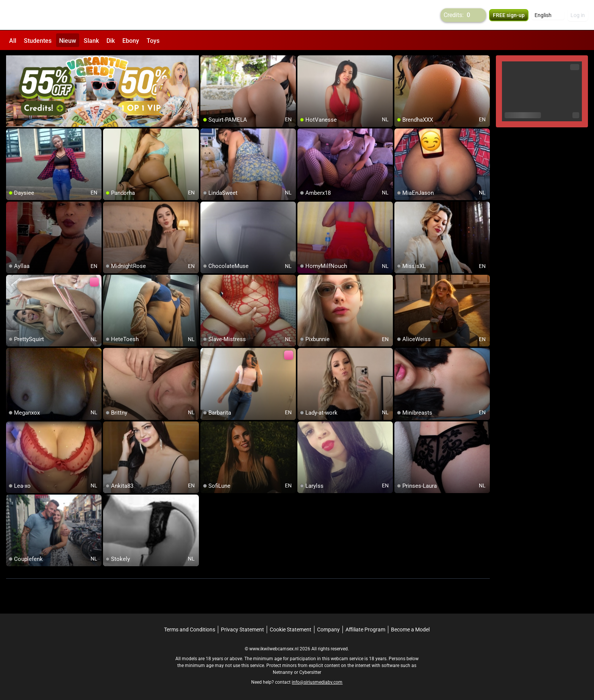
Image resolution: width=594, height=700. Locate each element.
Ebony (131, 41)
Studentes (38, 41)
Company (328, 629)
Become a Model (410, 629)
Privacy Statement (242, 629)
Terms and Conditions (190, 629)
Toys (153, 41)
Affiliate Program (365, 629)
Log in (578, 15)
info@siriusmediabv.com (317, 681)
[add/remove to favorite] (206, 61)
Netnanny (283, 672)
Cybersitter (310, 672)
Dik (111, 41)
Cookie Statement (291, 629)
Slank (91, 41)
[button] (548, 15)
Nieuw (68, 41)
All (13, 41)
